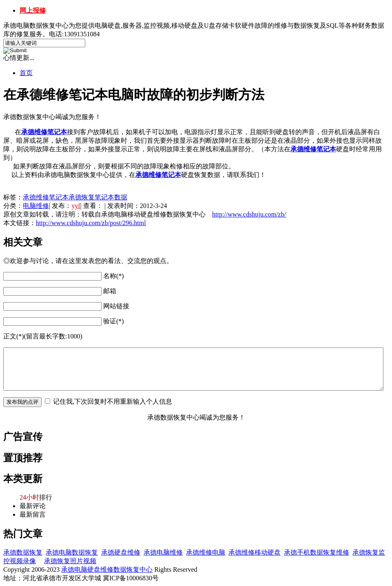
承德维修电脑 (206, 552)
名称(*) (114, 276)
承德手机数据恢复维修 (317, 552)
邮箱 (110, 291)
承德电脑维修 (163, 552)
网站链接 (116, 306)
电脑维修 (36, 206)
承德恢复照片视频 (70, 561)
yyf (76, 206)
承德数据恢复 (23, 552)
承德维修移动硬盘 (255, 552)
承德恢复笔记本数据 (98, 197)
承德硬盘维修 (121, 552)
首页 (26, 73)
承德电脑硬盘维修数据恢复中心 (107, 569)
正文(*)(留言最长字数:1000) (43, 336)
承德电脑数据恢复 (72, 552)
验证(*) (114, 321)
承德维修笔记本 (313, 149)
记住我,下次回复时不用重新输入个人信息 (113, 401)
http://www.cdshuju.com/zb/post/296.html (91, 223)
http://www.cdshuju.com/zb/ (249, 214)
